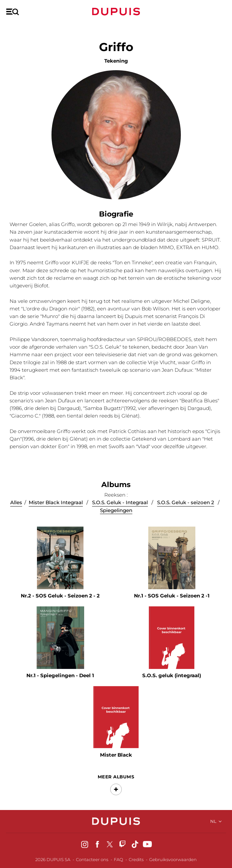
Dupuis (116, 12)
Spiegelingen (116, 514)
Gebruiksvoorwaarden (173, 859)
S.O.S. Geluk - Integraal (120, 507)
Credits (136, 859)
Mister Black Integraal (56, 507)
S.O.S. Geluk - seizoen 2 (186, 507)
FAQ (118, 859)
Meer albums (116, 780)
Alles (16, 507)
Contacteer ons (92, 859)
